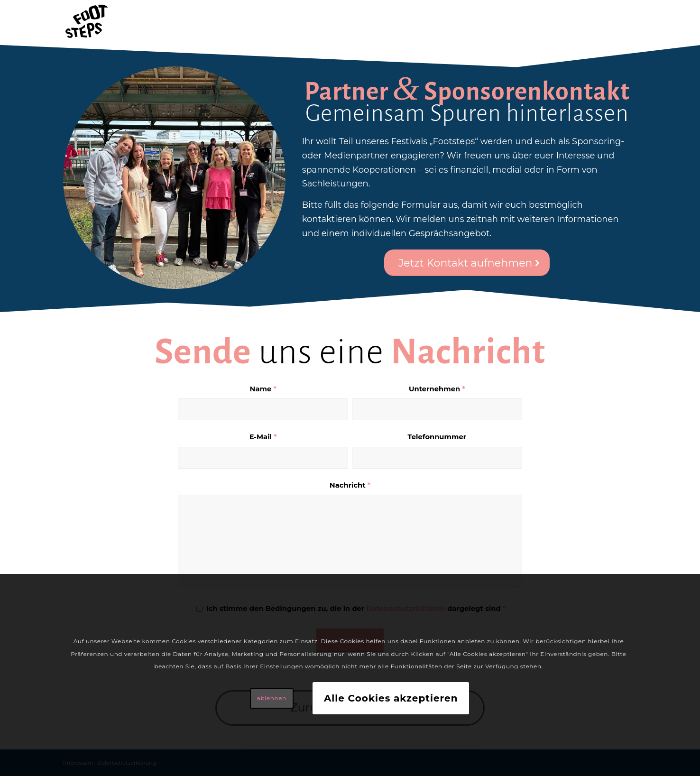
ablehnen (272, 698)
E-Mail (263, 437)
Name (263, 389)
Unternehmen (437, 389)
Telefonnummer (437, 437)
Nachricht (350, 485)
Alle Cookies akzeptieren (391, 698)
